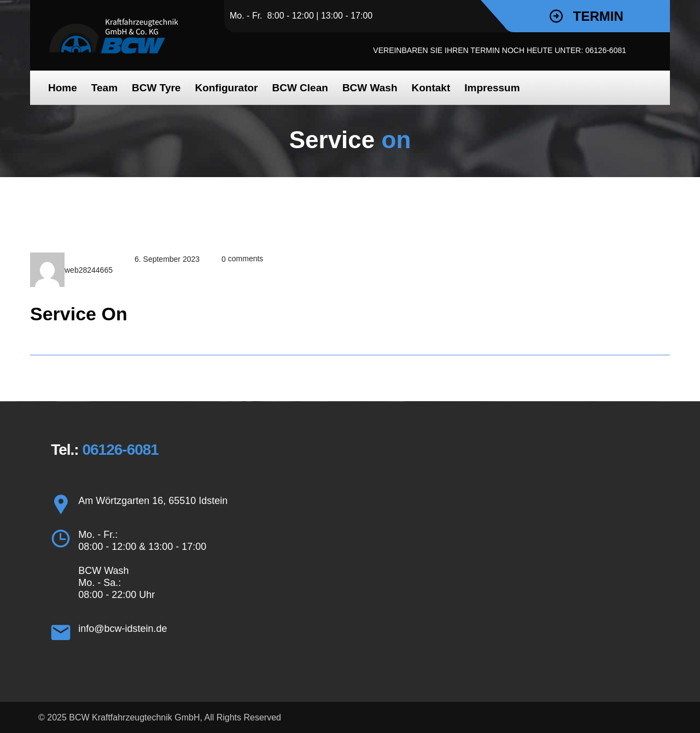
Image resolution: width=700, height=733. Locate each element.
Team (104, 88)
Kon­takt (431, 88)
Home (63, 88)
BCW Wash (370, 88)
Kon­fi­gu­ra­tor (226, 88)
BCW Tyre (156, 88)
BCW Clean (300, 88)
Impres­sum (492, 88)
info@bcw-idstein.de (122, 629)
